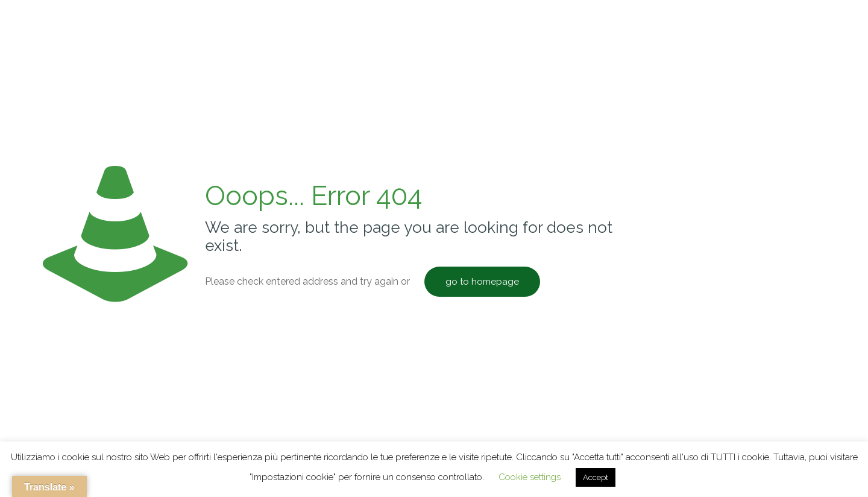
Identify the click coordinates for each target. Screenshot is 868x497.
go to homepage (482, 282)
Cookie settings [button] (530, 477)
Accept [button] (596, 477)
